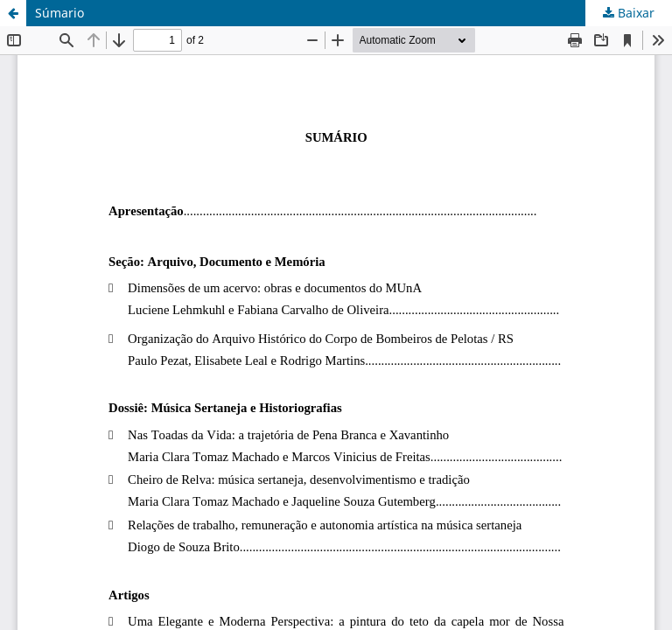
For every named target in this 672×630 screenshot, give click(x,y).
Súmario (59, 13)
